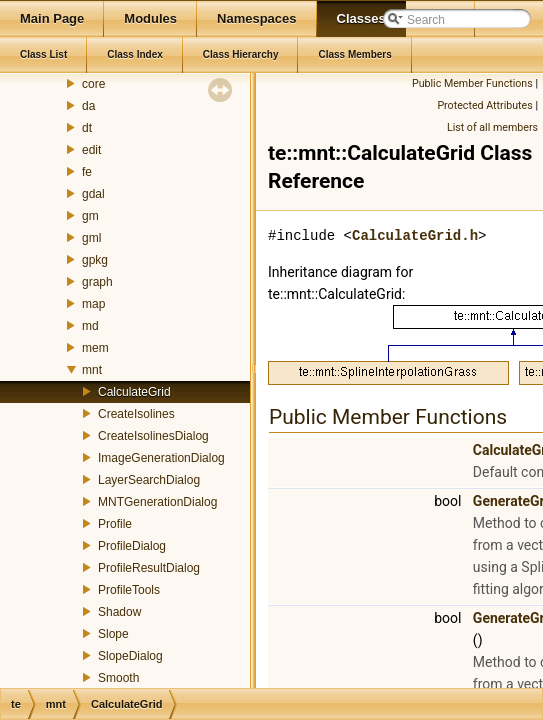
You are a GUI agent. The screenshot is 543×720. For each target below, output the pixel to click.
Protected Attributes (484, 105)
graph (97, 282)
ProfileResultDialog (149, 568)
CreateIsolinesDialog (153, 436)
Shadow (119, 612)
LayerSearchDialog (149, 480)
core (93, 84)
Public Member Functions (472, 83)
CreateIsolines (136, 414)
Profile (115, 524)
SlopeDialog (130, 656)
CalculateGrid (134, 392)
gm (90, 216)
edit (91, 150)
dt (87, 128)
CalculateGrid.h (415, 235)
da (88, 106)
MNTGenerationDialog (157, 502)
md (90, 326)
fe (87, 172)
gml (91, 238)
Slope (113, 634)
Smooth (118, 678)
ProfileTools (129, 590)
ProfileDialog (132, 546)
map (93, 304)
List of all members (492, 127)
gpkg (95, 260)
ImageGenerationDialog (161, 458)
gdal (93, 194)
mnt (92, 370)
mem (95, 348)
